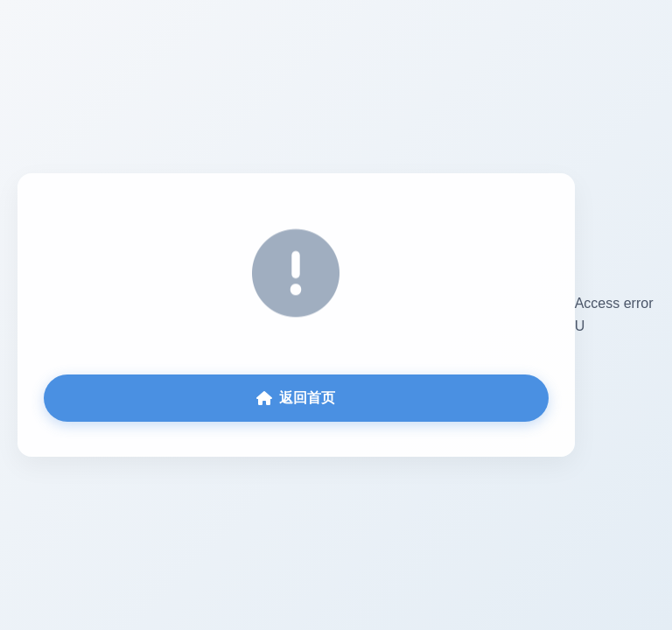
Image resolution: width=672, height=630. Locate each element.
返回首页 (296, 398)
